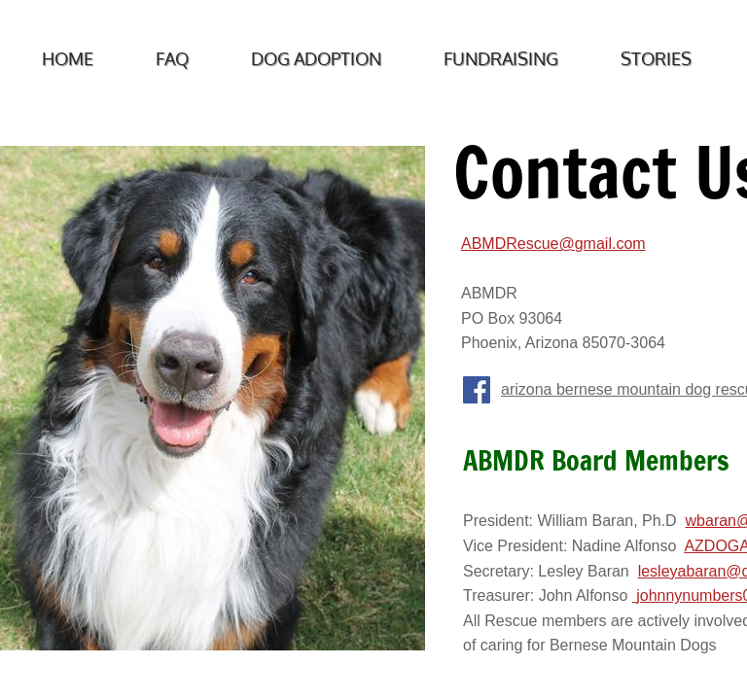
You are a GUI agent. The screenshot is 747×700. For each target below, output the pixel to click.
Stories (656, 58)
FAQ (172, 58)
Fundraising (501, 58)
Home (68, 58)
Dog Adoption (316, 58)
